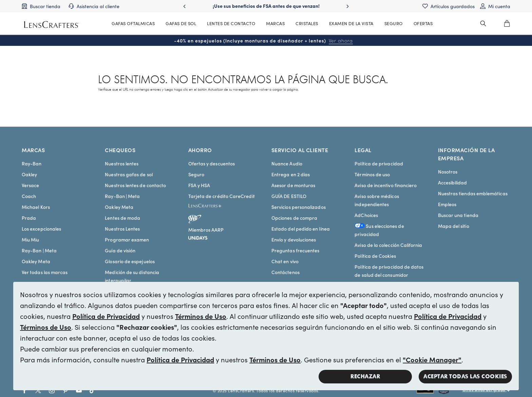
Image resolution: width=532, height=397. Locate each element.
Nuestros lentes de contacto (135, 185)
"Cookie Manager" (432, 359)
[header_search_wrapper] (483, 23)
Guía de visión (120, 250)
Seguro (196, 174)
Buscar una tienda (458, 215)
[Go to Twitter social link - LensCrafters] (38, 390)
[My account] (495, 6)
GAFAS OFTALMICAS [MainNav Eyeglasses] (133, 23)
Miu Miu (31, 239)
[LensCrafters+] (210, 207)
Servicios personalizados (299, 207)
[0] (507, 23)
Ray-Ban (32, 163)
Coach (29, 196)
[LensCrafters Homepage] (52, 25)
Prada (29, 218)
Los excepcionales (41, 229)
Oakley (29, 174)
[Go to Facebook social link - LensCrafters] (25, 390)
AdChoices (366, 215)
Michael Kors (36, 207)
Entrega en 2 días (291, 174)
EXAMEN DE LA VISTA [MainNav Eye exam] (351, 23)
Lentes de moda (122, 218)
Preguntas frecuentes (295, 250)
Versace (31, 185)
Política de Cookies (375, 256)
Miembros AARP (206, 230)
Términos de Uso (201, 316)
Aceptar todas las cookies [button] (465, 376)
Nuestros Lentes (122, 229)
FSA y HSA (199, 185)
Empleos (447, 204)
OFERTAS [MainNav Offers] (423, 23)
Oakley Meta (36, 261)
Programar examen (127, 239)
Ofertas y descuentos (212, 163)
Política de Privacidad (106, 316)
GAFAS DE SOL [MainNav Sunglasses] (181, 23)
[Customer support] (94, 6)
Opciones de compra (294, 218)
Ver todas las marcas (45, 272)
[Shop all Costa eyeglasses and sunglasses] (451, 390)
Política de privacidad (379, 163)
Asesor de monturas (293, 185)
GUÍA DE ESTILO (289, 196)
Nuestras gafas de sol (129, 174)
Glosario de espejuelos (130, 261)
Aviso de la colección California (388, 245)
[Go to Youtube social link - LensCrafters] (79, 390)
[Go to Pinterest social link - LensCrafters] (65, 390)
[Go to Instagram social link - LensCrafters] (52, 390)
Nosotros (448, 172)
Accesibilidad (453, 182)
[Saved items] (449, 6)
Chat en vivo (285, 261)
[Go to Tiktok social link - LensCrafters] (92, 390)
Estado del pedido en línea (301, 229)
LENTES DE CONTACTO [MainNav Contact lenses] (231, 23)
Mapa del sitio (454, 226)
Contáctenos (286, 272)
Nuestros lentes (122, 163)
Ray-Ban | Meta (39, 250)
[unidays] (198, 237)
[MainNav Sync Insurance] (394, 23)
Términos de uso (372, 174)
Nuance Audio (287, 163)
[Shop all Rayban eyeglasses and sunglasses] (428, 390)
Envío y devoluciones (294, 239)
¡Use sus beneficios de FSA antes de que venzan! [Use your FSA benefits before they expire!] (266, 6)
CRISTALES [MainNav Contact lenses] (307, 23)
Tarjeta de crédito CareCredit (222, 196)
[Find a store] (41, 6)
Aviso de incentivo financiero (386, 185)
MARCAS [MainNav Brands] (275, 23)
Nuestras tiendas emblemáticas (473, 193)
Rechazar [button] (365, 376)
